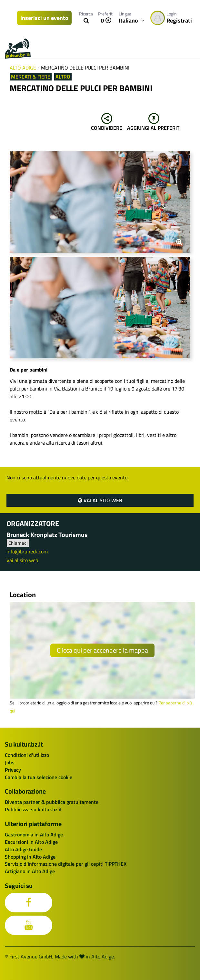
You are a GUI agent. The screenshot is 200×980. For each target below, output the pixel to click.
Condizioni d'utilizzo (27, 755)
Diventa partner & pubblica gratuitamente (52, 802)
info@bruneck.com (27, 551)
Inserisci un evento (44, 18)
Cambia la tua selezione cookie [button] (39, 777)
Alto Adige (23, 68)
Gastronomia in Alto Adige (34, 834)
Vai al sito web (100, 500)
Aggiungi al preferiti (154, 122)
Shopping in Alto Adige (30, 857)
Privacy (13, 770)
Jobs (10, 762)
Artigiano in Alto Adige (30, 871)
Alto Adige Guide (23, 849)
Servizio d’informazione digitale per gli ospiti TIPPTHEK (66, 864)
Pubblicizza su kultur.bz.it (33, 809)
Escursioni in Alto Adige (31, 842)
